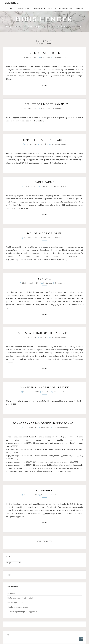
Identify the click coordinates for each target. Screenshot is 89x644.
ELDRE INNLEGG (45, 541)
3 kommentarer (60, 108)
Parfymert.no (38, 9)
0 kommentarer (60, 57)
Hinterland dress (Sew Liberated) (20, 598)
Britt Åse (46, 57)
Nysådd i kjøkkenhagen (16, 602)
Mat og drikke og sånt (64, 9)
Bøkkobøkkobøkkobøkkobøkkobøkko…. (44, 423)
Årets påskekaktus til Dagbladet (44, 333)
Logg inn (9, 575)
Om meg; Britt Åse (22, 9)
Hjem (10, 9)
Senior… (44, 279)
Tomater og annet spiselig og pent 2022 (23, 612)
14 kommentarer (60, 428)
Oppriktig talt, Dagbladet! (45, 140)
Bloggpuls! (44, 490)
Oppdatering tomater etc (18, 607)
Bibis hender (12, 3)
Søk (7, 635)
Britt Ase (48, 283)
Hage (50, 9)
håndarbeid (80, 9)
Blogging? (11, 593)
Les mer (45, 85)
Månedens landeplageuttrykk (44, 387)
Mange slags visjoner (44, 233)
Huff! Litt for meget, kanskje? (45, 104)
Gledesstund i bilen (45, 53)
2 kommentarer (59, 186)
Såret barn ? (45, 182)
